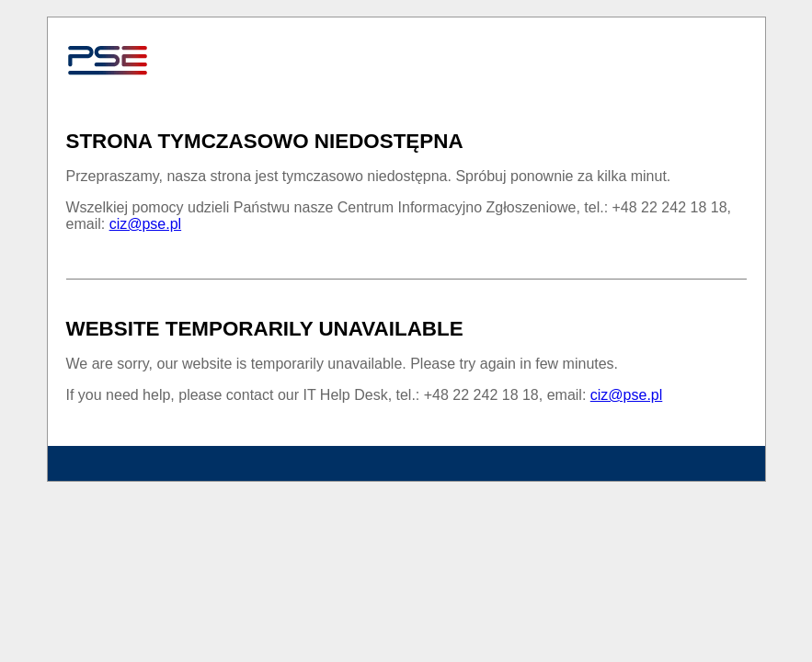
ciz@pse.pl (146, 224)
